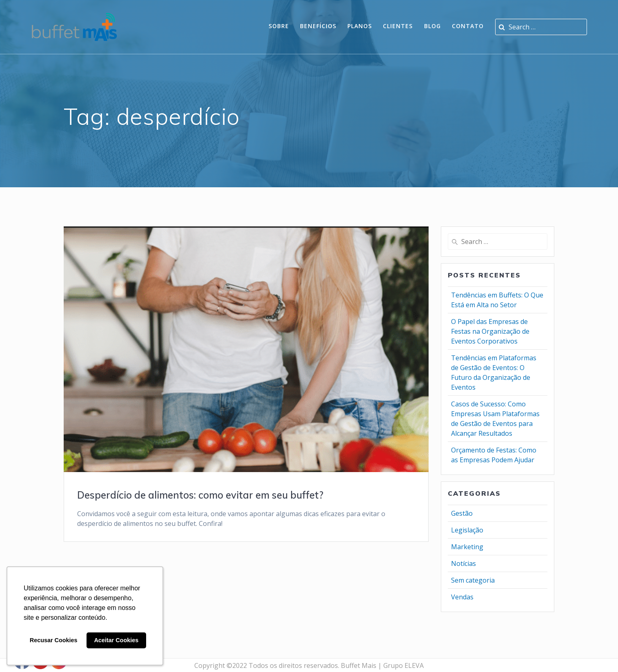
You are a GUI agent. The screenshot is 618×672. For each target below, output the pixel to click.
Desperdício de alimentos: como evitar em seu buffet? (200, 495)
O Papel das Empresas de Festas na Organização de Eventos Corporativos (490, 331)
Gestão (462, 513)
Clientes (398, 26)
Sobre (279, 26)
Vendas (462, 597)
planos (360, 26)
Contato (468, 26)
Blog (432, 26)
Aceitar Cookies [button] (116, 640)
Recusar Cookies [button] (54, 640)
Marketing (467, 547)
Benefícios (318, 26)
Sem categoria (473, 580)
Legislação (467, 530)
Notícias (463, 563)
